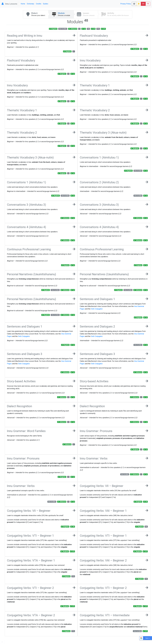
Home (23, 4)
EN (143, 4)
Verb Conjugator (97, 309)
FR (148, 4)
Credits (39, 4)
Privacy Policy (126, 4)
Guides (46, 4)
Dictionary (31, 4)
